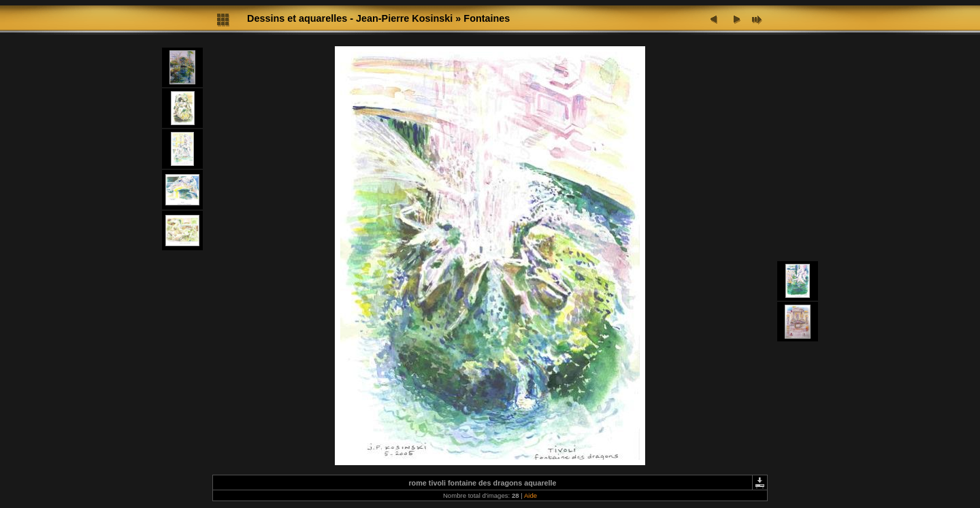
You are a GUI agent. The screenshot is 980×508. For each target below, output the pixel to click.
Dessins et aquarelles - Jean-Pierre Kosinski (350, 18)
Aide (530, 495)
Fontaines (487, 18)
